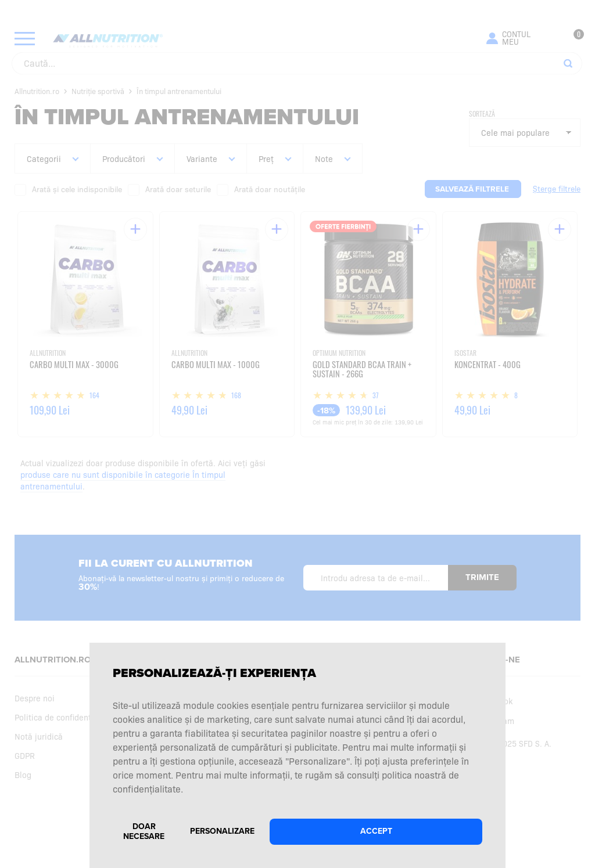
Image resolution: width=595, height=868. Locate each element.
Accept (376, 831)
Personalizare (222, 831)
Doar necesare (144, 831)
